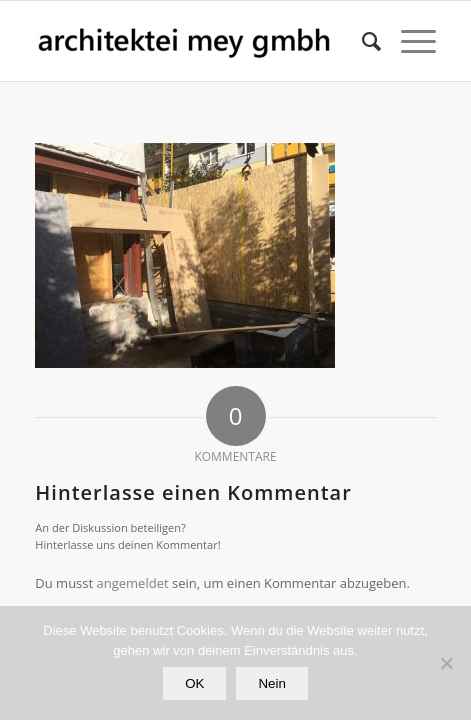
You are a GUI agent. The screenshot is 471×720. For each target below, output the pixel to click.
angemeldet (133, 583)
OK (194, 683)
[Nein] (446, 663)
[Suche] (361, 41)
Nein (271, 683)
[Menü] (408, 41)
